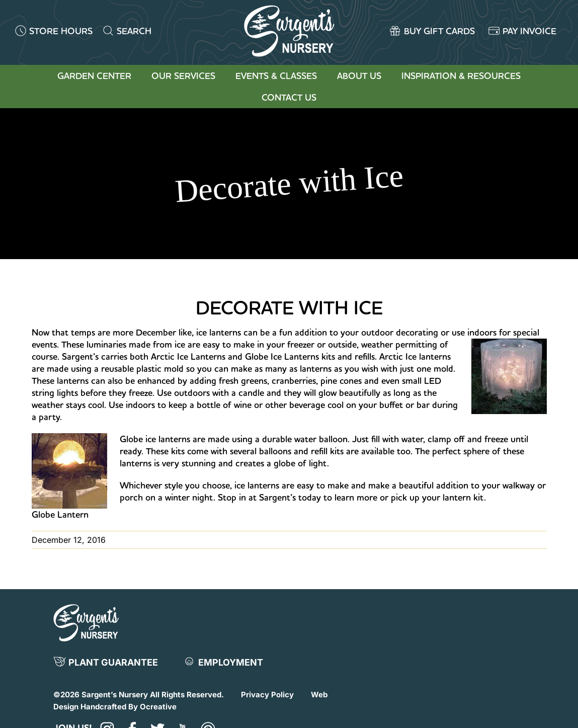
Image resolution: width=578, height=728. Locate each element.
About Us (359, 76)
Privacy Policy (267, 695)
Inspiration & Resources (461, 76)
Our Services (183, 76)
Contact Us (289, 97)
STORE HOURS (61, 31)
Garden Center (94, 76)
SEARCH (134, 31)
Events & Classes (276, 76)
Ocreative (158, 707)
